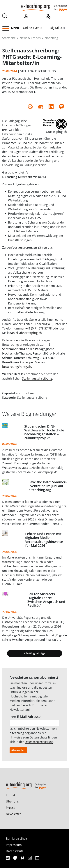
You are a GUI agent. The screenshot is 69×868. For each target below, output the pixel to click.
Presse (11, 808)
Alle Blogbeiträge (35, 653)
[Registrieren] (48, 16)
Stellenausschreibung (37, 378)
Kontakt (11, 795)
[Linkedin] (8, 858)
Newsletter (13, 814)
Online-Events (33, 28)
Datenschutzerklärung (39, 742)
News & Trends (30, 38)
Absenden (18, 750)
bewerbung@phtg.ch (17, 367)
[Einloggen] (26, 16)
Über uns (12, 801)
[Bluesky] (23, 858)
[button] (7, 29)
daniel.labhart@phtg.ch (26, 333)
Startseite (9, 38)
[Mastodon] (16, 858)
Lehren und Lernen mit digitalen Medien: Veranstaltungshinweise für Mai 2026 (44, 540)
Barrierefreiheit (17, 839)
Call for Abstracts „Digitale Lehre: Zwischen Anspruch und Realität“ (46, 600)
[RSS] (30, 858)
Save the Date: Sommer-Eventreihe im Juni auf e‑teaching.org (48, 486)
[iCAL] (37, 858)
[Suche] (5, 16)
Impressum (14, 845)
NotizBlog (51, 38)
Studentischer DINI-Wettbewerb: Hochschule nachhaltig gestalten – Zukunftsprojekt (44, 432)
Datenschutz (15, 851)
